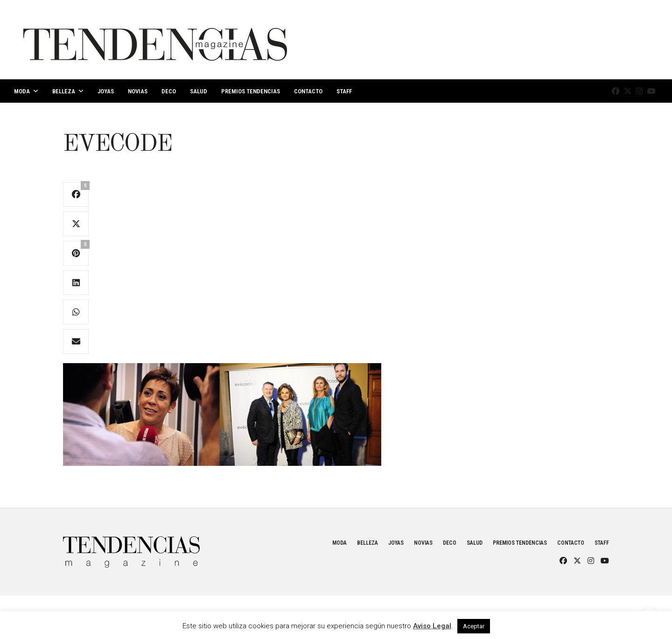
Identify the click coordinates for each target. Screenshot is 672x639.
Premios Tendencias (251, 91)
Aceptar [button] (474, 626)
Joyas (106, 91)
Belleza (64, 91)
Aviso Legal (432, 626)
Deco (169, 91)
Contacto (308, 91)
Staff (344, 91)
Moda (22, 91)
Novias (138, 91)
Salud (199, 91)
